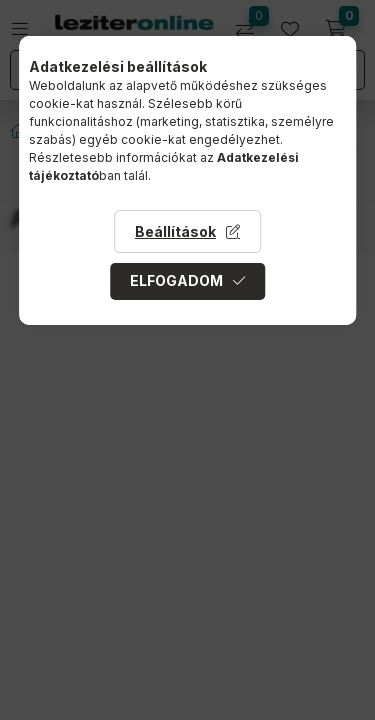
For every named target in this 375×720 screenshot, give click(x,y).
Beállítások (175, 231)
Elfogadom (176, 280)
